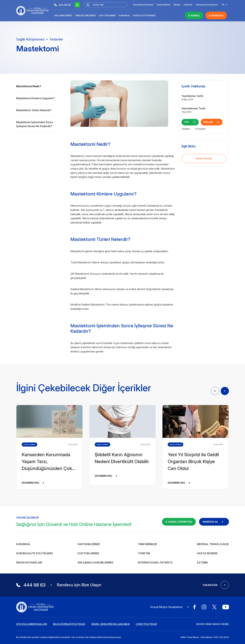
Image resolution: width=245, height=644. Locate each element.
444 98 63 (63, 5)
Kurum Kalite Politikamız (35, 553)
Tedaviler (56, 39)
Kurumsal (124, 15)
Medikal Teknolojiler (213, 544)
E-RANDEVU (216, 15)
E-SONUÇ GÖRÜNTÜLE (179, 522)
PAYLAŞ (215, 122)
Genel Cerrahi (204, 158)
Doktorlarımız (107, 15)
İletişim (177, 5)
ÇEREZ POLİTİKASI (146, 624)
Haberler (188, 5)
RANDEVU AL (214, 522)
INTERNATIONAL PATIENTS (155, 562)
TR (224, 5)
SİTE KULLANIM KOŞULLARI (32, 624)
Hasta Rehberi (164, 5)
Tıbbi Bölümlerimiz (85, 15)
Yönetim (144, 553)
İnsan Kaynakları (29, 562)
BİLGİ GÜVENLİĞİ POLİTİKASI (69, 624)
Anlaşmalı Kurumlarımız (207, 5)
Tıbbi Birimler (147, 544)
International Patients (143, 5)
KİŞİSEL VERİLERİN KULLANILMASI (111, 624)
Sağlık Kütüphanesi (144, 15)
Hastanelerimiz (63, 15)
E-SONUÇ (194, 15)
